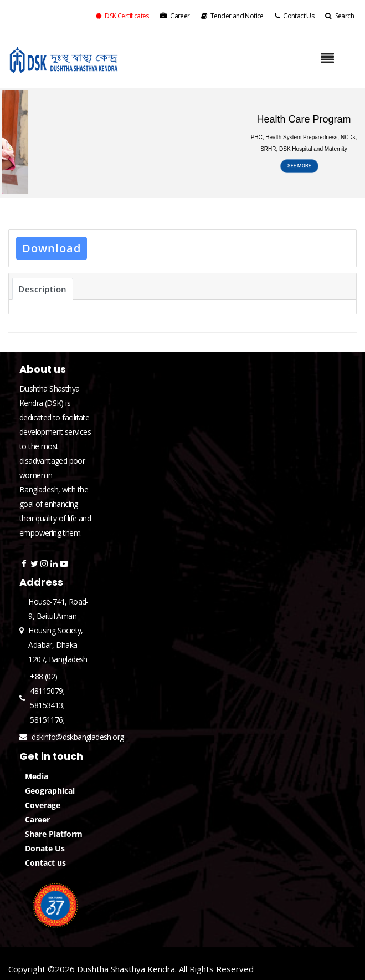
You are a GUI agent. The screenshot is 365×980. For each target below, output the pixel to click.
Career (175, 16)
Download (52, 248)
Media (37, 776)
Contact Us (294, 16)
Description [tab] (43, 289)
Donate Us (45, 848)
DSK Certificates (122, 16)
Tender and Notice (232, 16)
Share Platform (54, 834)
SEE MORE (299, 171)
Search (340, 16)
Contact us (45, 863)
